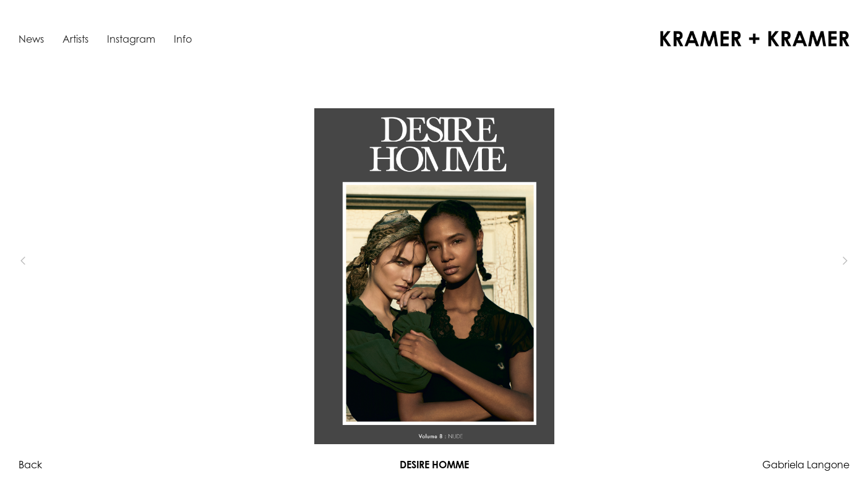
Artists (75, 39)
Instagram (131, 39)
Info (183, 39)
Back (30, 465)
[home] (755, 39)
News (31, 39)
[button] (43, 261)
